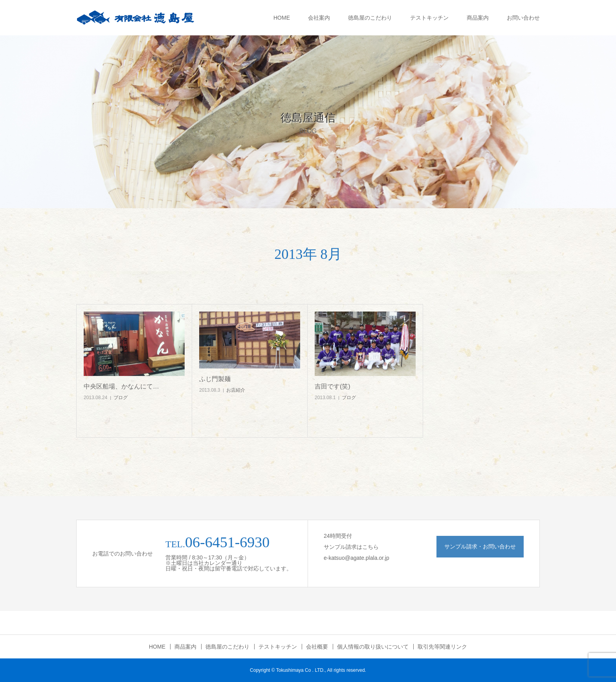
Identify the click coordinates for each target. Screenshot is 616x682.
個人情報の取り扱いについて (373, 647)
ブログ (121, 398)
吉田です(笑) (333, 386)
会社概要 (317, 647)
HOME (282, 18)
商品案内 (478, 18)
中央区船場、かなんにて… (121, 386)
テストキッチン (429, 18)
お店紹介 (236, 390)
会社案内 (319, 18)
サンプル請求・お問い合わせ (480, 546)
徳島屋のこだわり (370, 18)
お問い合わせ (523, 18)
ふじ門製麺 (215, 379)
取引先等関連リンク (442, 647)
